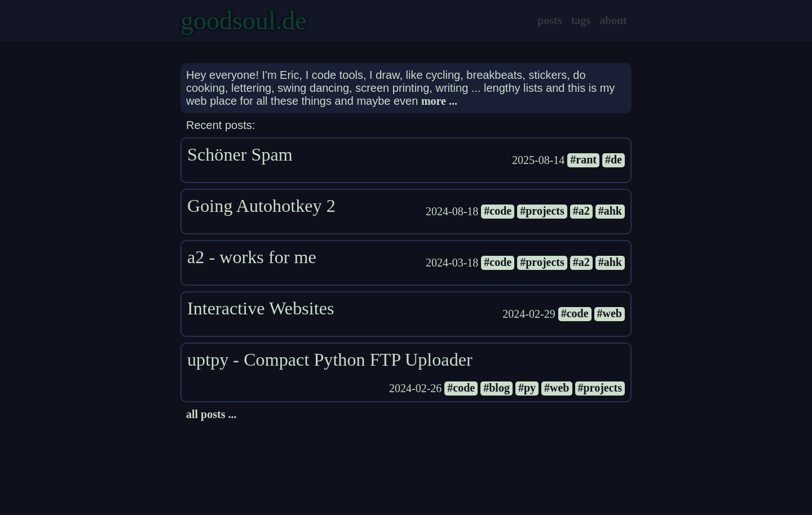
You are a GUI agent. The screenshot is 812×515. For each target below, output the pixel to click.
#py (527, 388)
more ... (439, 101)
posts (550, 20)
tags (581, 20)
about (613, 20)
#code (498, 211)
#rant (583, 159)
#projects (542, 211)
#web (610, 313)
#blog (497, 388)
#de (614, 159)
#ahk (610, 211)
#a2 (581, 211)
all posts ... (211, 414)
